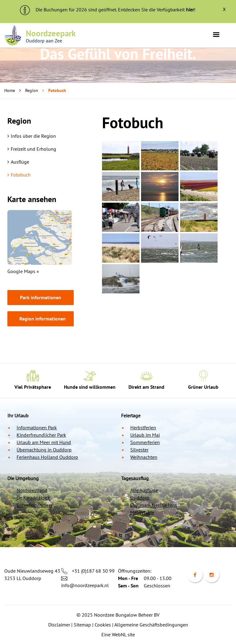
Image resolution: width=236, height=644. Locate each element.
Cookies (103, 625)
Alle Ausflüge (144, 490)
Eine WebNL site (118, 634)
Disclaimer (59, 625)
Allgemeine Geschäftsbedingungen (151, 625)
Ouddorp (140, 498)
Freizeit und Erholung (32, 149)
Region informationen (43, 319)
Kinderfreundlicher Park (41, 435)
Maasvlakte (142, 512)
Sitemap (82, 625)
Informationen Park (37, 427)
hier (190, 10)
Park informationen (41, 297)
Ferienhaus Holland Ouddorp (47, 457)
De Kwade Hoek (33, 498)
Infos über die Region (32, 136)
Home (10, 90)
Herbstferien (143, 427)
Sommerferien (145, 442)
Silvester (139, 450)
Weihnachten (144, 457)
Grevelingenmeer (35, 505)
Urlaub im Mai (145, 435)
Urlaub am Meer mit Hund (44, 442)
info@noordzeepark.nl (85, 585)
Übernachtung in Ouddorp (44, 450)
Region (32, 90)
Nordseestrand (32, 490)
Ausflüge (18, 162)
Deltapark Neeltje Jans (154, 505)
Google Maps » (23, 271)
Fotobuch (19, 175)
